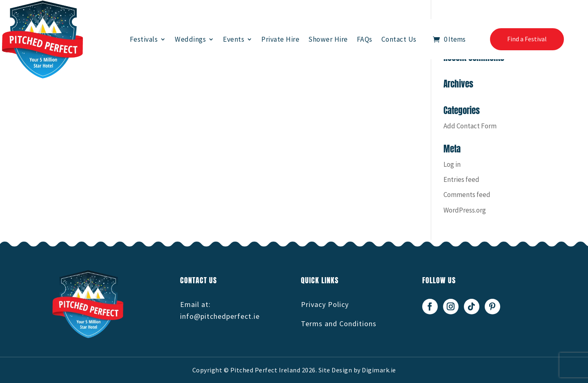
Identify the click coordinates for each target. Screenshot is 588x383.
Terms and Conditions (339, 324)
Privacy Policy (325, 304)
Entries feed (461, 179)
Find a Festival (527, 39)
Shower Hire (328, 39)
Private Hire (280, 39)
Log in (452, 164)
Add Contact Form (470, 126)
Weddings (190, 39)
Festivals (144, 39)
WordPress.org (465, 210)
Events (234, 39)
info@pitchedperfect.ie (220, 316)
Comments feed (467, 195)
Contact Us (399, 39)
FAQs (365, 39)
